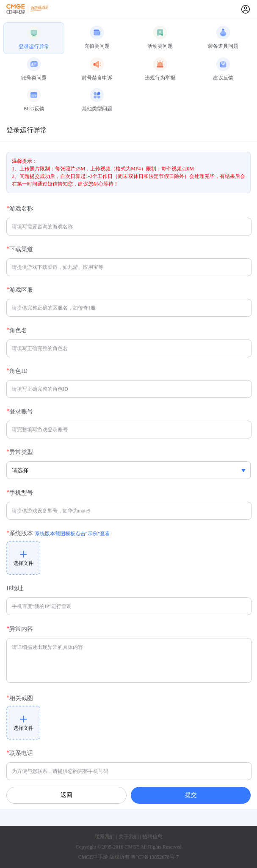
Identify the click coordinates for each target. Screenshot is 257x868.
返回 (66, 795)
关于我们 (129, 837)
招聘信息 (152, 837)
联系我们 (105, 837)
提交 (191, 795)
